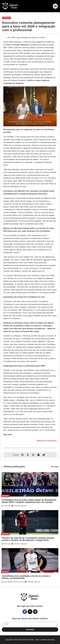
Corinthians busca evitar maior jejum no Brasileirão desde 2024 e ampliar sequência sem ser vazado (29, 501)
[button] (55, 6)
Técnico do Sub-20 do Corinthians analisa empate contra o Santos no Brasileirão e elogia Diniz (28, 539)
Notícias (6, 18)
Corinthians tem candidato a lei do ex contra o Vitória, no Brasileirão (26, 577)
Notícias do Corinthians (47, 441)
